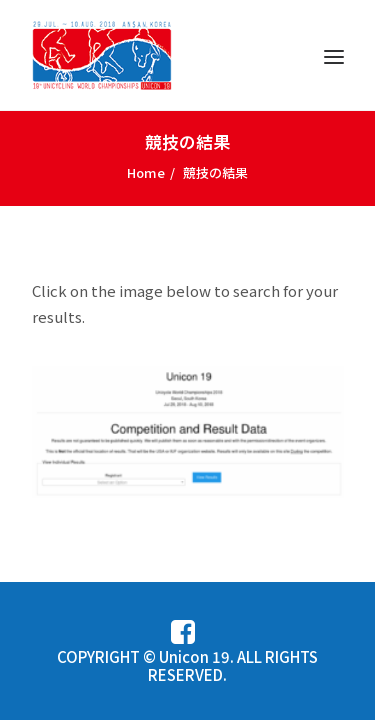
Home (146, 172)
